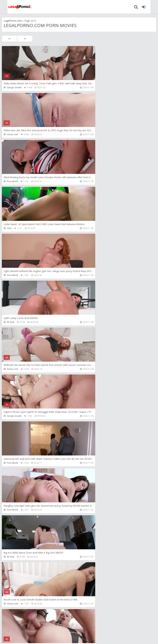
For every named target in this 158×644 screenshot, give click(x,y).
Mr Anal (87, 181)
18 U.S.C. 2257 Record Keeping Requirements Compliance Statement (110, 638)
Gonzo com (89, 87)
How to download (50, 628)
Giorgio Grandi (14, 87)
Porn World (12, 134)
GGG (86, 134)
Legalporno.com (14, 7)
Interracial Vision (15, 557)
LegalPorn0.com (27, 638)
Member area (26, 628)
